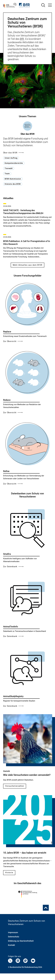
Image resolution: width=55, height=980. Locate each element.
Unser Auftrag (11, 158)
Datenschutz (14, 937)
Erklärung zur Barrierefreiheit (21, 941)
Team (7, 174)
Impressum (13, 932)
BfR (22, 39)
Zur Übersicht (13, 341)
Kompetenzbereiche (14, 163)
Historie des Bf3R (13, 184)
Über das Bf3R (13, 153)
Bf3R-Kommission (13, 179)
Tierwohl (9, 168)
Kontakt (11, 945)
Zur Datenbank (13, 567)
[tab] (28, 128)
